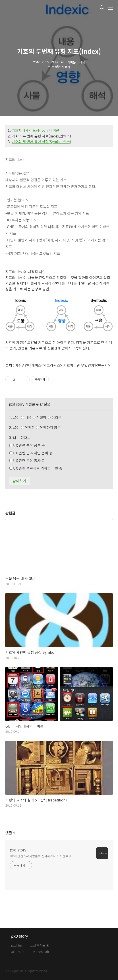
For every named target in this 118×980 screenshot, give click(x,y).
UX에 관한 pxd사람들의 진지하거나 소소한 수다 (41, 856)
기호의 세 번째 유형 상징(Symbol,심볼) (41, 142)
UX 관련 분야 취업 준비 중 (31, 453)
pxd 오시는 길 (40, 946)
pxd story (18, 850)
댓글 (10, 833)
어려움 (55, 417)
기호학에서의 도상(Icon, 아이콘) (36, 130)
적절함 (48, 417)
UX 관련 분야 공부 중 (27, 445)
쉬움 (42, 417)
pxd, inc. (17, 946)
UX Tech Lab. (41, 952)
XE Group (18, 952)
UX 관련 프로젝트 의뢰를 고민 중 (36, 468)
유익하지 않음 (48, 428)
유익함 (41, 428)
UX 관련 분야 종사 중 (27, 461)
